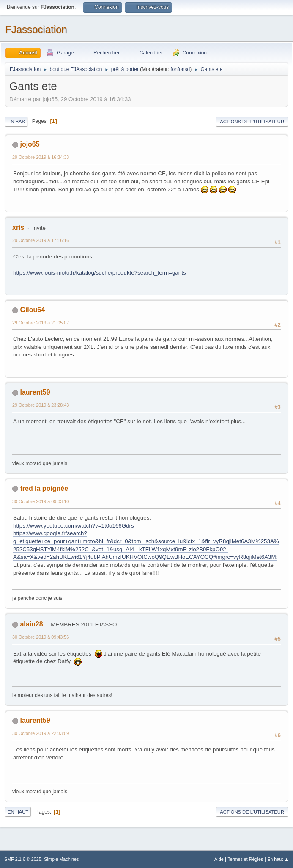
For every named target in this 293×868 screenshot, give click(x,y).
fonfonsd (180, 69)
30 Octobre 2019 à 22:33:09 (41, 733)
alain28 (31, 624)
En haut (18, 812)
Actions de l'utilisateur (252, 122)
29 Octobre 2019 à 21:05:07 (41, 323)
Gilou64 (32, 310)
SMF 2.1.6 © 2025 (23, 859)
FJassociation (36, 29)
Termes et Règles (245, 859)
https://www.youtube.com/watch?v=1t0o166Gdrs (74, 526)
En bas (16, 122)
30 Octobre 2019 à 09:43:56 (41, 637)
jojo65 (30, 144)
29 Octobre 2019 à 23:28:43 (41, 405)
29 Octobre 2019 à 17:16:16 (41, 240)
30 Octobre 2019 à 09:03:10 (41, 501)
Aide (219, 859)
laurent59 (35, 392)
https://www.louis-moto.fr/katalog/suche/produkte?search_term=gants (100, 273)
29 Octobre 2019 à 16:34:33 (41, 157)
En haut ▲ (278, 859)
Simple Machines (61, 859)
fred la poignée (44, 488)
